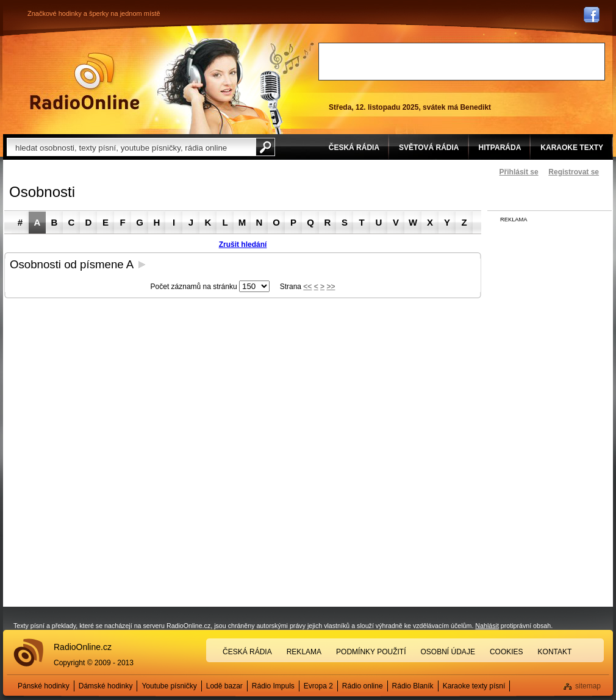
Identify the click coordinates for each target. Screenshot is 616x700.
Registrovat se (574, 172)
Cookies (507, 652)
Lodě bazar (224, 686)
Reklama (304, 652)
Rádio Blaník (413, 686)
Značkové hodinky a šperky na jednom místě (94, 13)
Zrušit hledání (243, 245)
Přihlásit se (519, 172)
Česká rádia (247, 652)
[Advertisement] (462, 62)
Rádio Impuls (273, 686)
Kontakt (555, 652)
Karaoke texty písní (474, 686)
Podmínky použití (371, 652)
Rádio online (363, 686)
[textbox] (131, 147)
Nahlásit (487, 626)
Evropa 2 (318, 686)
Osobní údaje (448, 652)
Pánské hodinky (44, 686)
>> (331, 287)
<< (307, 287)
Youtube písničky (169, 686)
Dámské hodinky (106, 686)
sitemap (588, 686)
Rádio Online (85, 81)
